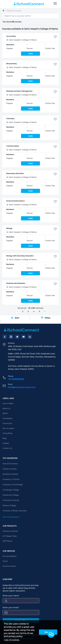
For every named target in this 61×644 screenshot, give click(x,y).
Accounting (11, 36)
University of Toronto (11, 479)
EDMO (5, 414)
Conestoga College (11, 490)
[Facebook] (5, 337)
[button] (51, 634)
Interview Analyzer (10, 531)
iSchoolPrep (8, 433)
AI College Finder (10, 536)
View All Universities (12, 517)
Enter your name (11, 596)
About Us (6, 409)
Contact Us (7, 448)
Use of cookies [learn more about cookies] (12, 640)
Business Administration (16, 283)
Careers (6, 443)
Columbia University (11, 500)
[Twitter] (17, 337)
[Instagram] (11, 337)
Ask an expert (8, 428)
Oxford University (10, 469)
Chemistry (10, 119)
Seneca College (9, 506)
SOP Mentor (8, 541)
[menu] (55, 4)
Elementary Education (15, 173)
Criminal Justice (13, 146)
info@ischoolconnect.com (22, 387)
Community (7, 423)
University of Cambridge (13, 485)
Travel (5, 561)
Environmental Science (15, 201)
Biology (9, 228)
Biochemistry (12, 64)
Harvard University (10, 464)
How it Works (8, 404)
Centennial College (11, 495)
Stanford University (10, 474)
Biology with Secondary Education (20, 256)
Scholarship (7, 418)
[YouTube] (24, 337)
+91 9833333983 (16, 379)
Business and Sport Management (19, 91)
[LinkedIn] (30, 337)
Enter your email (11, 608)
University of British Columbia (15, 511)
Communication (9, 566)
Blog (5, 438)
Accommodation (10, 556)
